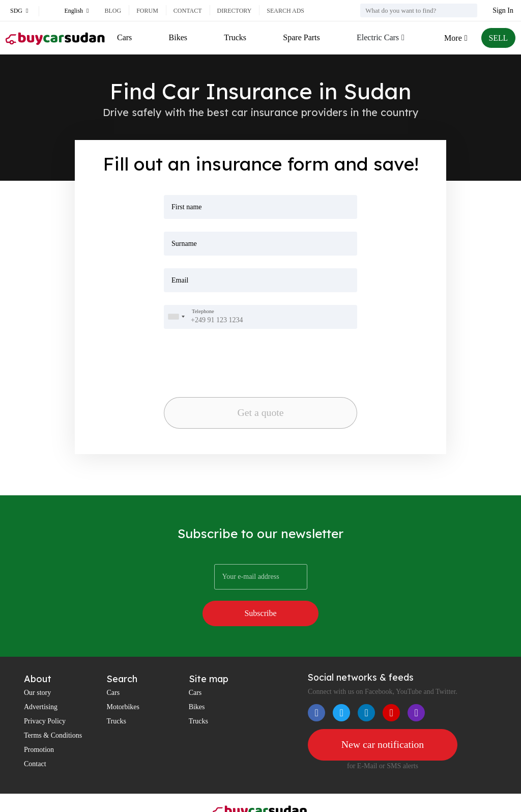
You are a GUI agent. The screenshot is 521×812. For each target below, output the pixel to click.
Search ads (285, 11)
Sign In (503, 10)
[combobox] (176, 317)
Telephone (203, 311)
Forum (147, 11)
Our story (37, 667)
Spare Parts (301, 37)
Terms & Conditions (53, 709)
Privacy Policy (45, 695)
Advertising (41, 681)
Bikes (178, 37)
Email (180, 280)
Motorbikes (123, 681)
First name (187, 207)
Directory (235, 11)
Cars (124, 37)
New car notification (383, 719)
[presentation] (217, 355)
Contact (188, 11)
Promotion (39, 724)
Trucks (235, 37)
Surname (184, 244)
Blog (113, 11)
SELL (498, 38)
